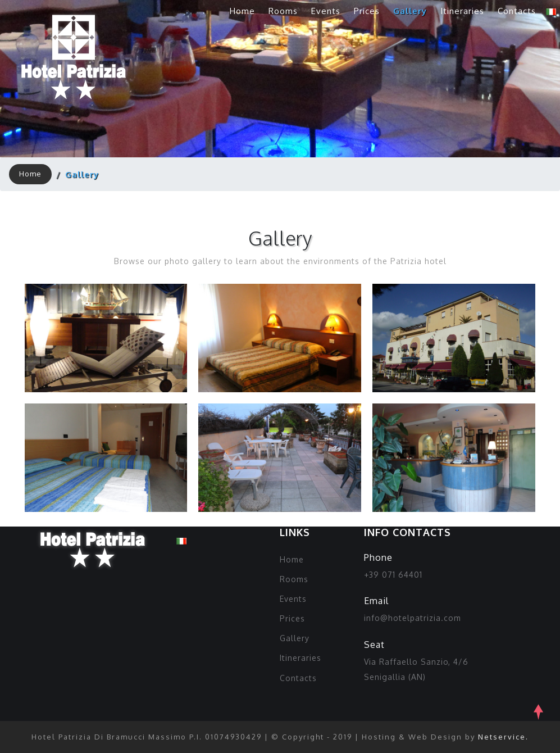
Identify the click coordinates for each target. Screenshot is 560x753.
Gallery (410, 11)
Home (242, 11)
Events (326, 11)
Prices (367, 11)
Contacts (517, 11)
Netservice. (503, 737)
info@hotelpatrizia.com (413, 618)
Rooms (283, 11)
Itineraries (462, 11)
